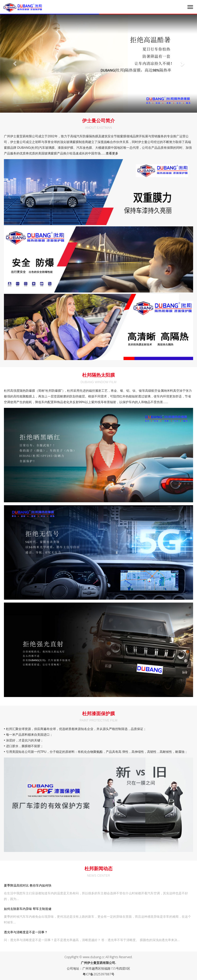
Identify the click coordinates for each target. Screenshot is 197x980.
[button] (15, 63)
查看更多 (112, 153)
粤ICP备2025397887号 (98, 974)
